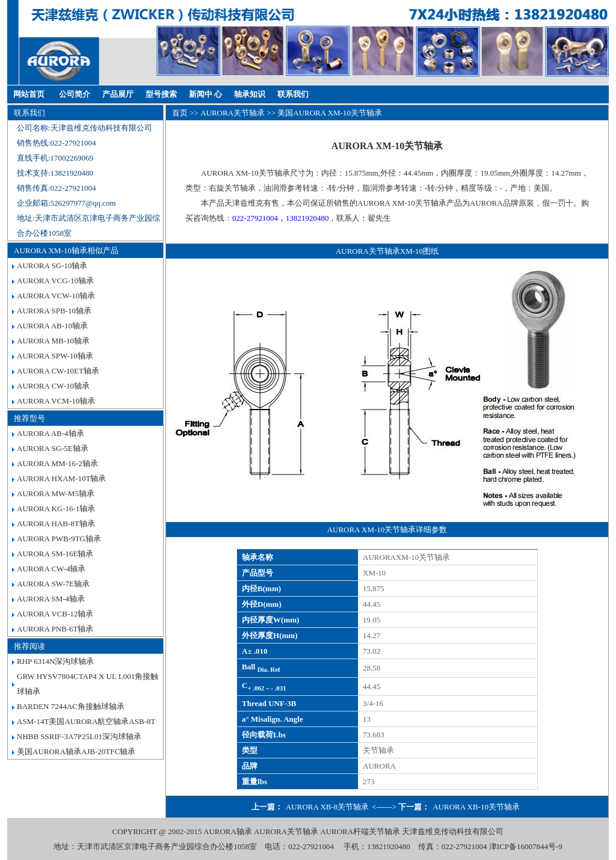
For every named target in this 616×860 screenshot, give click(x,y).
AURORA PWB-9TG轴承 (59, 539)
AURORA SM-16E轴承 (55, 554)
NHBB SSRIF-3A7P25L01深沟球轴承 (79, 736)
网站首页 (29, 94)
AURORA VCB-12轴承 (55, 614)
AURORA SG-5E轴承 (53, 448)
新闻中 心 (205, 94)
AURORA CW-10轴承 (53, 386)
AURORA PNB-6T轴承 (55, 629)
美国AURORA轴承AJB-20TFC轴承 (76, 751)
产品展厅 (118, 94)
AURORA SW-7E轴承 (53, 584)
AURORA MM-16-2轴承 (57, 463)
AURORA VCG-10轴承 (55, 281)
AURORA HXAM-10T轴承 (61, 478)
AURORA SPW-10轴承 (55, 356)
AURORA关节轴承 (233, 113)
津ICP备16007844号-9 (526, 846)
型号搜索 (161, 94)
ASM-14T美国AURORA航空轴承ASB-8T (86, 721)
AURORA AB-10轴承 (52, 326)
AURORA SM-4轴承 (51, 599)
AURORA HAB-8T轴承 (56, 524)
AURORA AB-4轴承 (51, 433)
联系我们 (293, 94)
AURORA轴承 (228, 831)
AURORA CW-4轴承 (51, 569)
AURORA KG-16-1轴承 (56, 508)
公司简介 (75, 94)
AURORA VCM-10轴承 (56, 401)
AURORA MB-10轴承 (53, 341)
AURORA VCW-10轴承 (56, 296)
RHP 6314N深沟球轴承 (55, 661)
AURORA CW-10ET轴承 (58, 371)
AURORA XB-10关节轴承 (476, 807)
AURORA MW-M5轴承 (56, 493)
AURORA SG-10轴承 (52, 266)
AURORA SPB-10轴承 (54, 311)
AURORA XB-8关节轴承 (327, 807)
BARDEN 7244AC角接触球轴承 (71, 706)
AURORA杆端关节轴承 (360, 831)
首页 (180, 113)
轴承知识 (250, 94)
